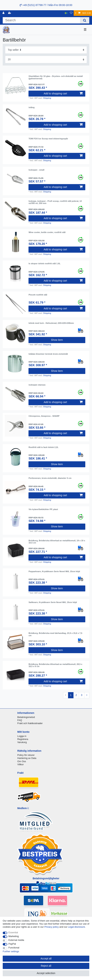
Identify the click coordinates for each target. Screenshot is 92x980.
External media (16, 940)
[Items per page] (46, 59)
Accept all (46, 959)
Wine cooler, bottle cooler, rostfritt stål (47, 232)
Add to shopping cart (63, 93)
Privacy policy (51, 927)
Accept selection (46, 973)
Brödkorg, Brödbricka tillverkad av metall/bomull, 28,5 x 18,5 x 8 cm (55, 665)
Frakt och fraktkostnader (30, 723)
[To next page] (87, 695)
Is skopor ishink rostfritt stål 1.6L (44, 263)
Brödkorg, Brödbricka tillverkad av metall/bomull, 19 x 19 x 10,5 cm (57, 542)
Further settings (11, 951)
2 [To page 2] (76, 695)
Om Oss (22, 761)
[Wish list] (71, 13)
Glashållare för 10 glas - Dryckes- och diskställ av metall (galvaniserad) (56, 77)
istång (31, 107)
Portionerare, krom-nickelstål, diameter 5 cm (50, 478)
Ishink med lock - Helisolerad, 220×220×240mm (51, 323)
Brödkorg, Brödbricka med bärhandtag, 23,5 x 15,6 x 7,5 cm (55, 634)
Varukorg (22, 742)
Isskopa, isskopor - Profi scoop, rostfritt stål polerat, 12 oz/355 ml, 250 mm (55, 202)
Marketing (14, 936)
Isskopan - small (36, 170)
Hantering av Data (27, 758)
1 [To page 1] (71, 695)
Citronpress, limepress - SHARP (44, 416)
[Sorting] (46, 50)
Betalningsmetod (26, 717)
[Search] (85, 20)
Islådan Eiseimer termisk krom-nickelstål (48, 354)
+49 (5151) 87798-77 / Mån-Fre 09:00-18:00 (46, 5)
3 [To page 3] (82, 695)
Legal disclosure (77, 927)
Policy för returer (26, 755)
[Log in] (4, 13)
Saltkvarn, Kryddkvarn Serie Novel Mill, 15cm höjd (53, 602)
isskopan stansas (37, 385)
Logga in (22, 736)
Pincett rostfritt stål (38, 295)
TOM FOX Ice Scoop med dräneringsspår (48, 139)
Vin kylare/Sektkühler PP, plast (43, 509)
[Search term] (41, 20)
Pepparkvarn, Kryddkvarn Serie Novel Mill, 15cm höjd (54, 571)
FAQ (20, 720)
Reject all (46, 966)
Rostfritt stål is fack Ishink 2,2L (43, 447)
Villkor (21, 764)
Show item (57, 340)
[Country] (66, 13)
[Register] (10, 13)
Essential (13, 932)
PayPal (12, 944)
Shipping (47, 98)
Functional (14, 948)
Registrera (23, 739)
